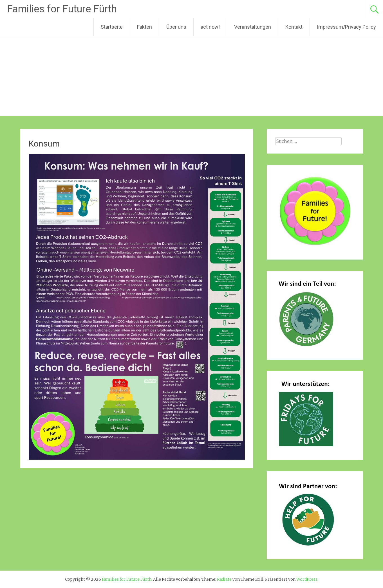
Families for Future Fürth (62, 9)
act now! (210, 27)
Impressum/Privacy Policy (346, 27)
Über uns (176, 27)
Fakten (145, 27)
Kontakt (294, 27)
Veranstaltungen (253, 27)
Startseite (112, 27)
